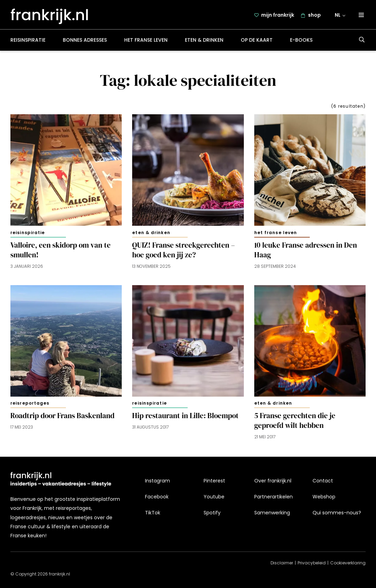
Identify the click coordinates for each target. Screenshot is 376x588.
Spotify (212, 513)
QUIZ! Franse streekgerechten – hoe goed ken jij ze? (183, 253)
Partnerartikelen (274, 497)
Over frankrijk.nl (273, 481)
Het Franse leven (146, 43)
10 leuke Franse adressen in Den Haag (306, 253)
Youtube (214, 497)
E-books (301, 43)
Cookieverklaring (348, 563)
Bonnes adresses (85, 43)
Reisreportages (30, 406)
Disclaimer (282, 563)
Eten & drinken (204, 43)
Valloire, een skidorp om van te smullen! (61, 253)
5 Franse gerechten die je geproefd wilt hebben (295, 423)
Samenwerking (272, 513)
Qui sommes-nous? (337, 513)
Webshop (324, 497)
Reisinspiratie (28, 43)
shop (315, 16)
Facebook (157, 497)
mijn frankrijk (278, 16)
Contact (323, 481)
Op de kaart (257, 43)
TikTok (153, 513)
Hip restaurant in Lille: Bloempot (185, 419)
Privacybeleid (312, 563)
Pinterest (214, 481)
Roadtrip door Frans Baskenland (62, 419)
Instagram (157, 481)
